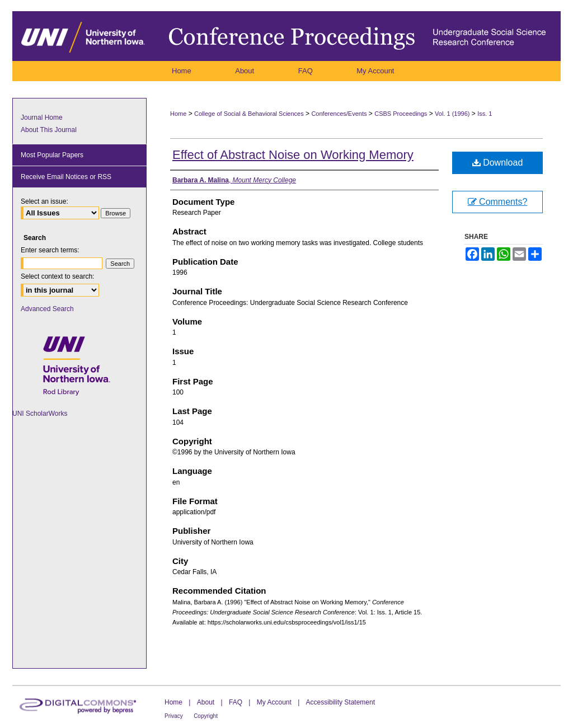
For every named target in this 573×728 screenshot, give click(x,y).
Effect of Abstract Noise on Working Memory (293, 155)
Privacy (174, 716)
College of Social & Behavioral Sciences (249, 114)
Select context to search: (57, 276)
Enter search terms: (50, 250)
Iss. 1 (485, 114)
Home (178, 114)
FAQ (236, 702)
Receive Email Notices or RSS (66, 177)
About (206, 702)
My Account (274, 702)
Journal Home (42, 118)
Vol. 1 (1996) (452, 114)
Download (498, 163)
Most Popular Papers (52, 155)
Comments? (498, 202)
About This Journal (49, 130)
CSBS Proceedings (401, 114)
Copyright (206, 716)
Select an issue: (44, 201)
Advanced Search (47, 309)
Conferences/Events (339, 114)
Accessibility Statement (340, 702)
